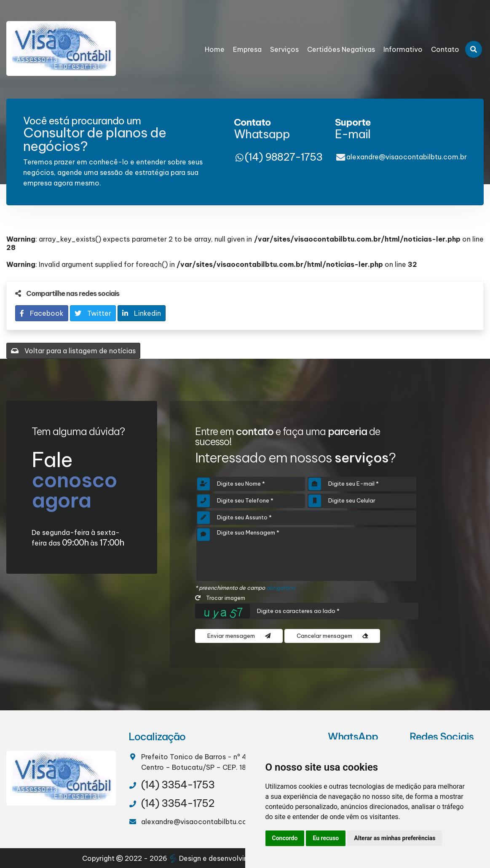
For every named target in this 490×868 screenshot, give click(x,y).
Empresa (247, 49)
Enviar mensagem (239, 636)
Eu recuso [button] (326, 838)
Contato (445, 49)
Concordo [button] (285, 838)
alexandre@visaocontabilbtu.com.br (407, 157)
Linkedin (142, 313)
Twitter (93, 313)
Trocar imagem (220, 598)
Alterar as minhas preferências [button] (395, 838)
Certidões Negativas (341, 49)
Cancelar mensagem (332, 636)
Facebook (42, 313)
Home (215, 49)
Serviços (284, 49)
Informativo (403, 49)
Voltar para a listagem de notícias (73, 351)
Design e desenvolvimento (218, 858)
